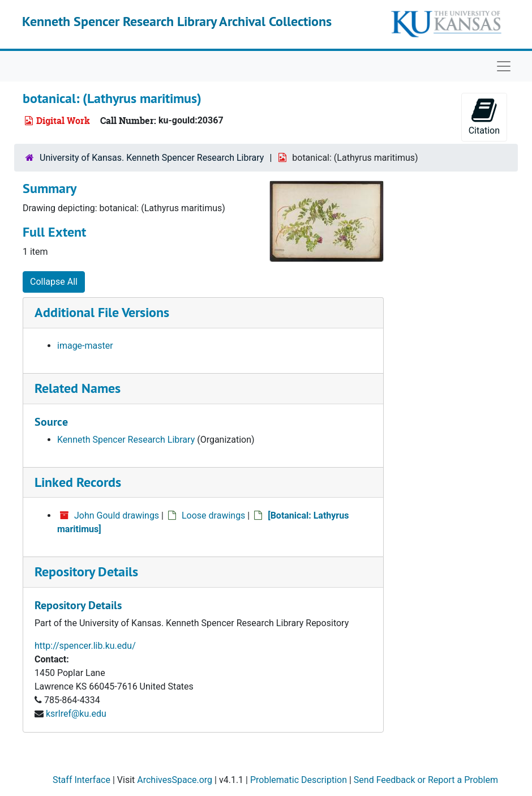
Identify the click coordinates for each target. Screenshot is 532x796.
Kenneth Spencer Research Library (126, 440)
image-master (85, 346)
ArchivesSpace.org (175, 780)
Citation (484, 116)
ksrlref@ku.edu (76, 714)
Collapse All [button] (54, 282)
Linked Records (78, 482)
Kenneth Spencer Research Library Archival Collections (177, 21)
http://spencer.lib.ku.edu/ (85, 646)
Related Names (78, 388)
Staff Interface (81, 780)
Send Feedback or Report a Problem (426, 780)
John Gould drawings (117, 515)
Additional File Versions (102, 312)
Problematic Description (299, 780)
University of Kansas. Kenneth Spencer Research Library (152, 158)
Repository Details (86, 572)
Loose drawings (213, 515)
